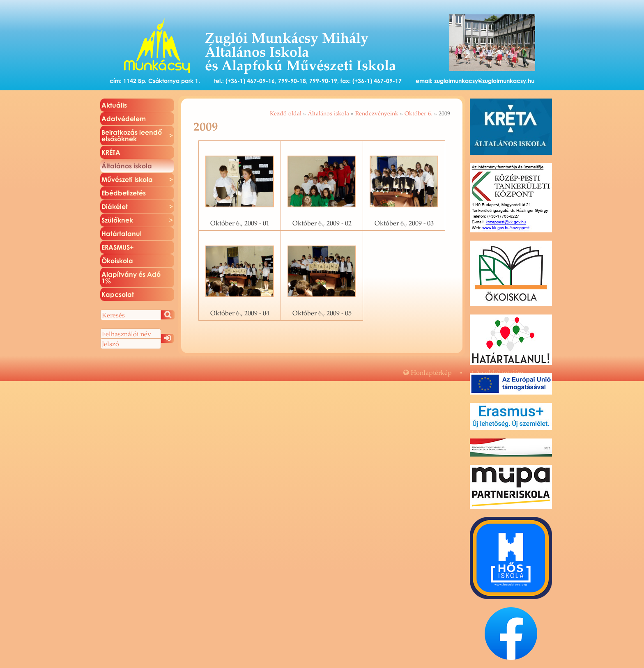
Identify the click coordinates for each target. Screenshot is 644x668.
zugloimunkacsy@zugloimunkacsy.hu (484, 81)
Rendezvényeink (377, 113)
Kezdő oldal (286, 113)
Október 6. (419, 113)
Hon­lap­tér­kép (428, 372)
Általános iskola (328, 113)
